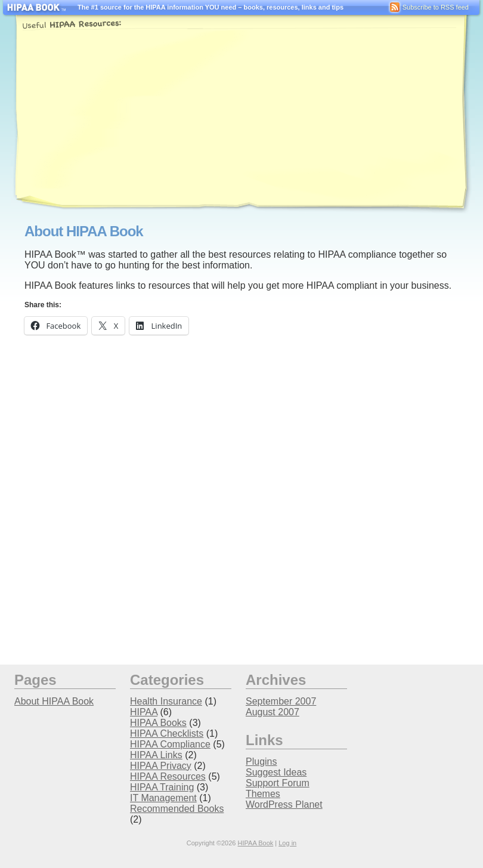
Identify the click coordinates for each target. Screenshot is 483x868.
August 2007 (273, 712)
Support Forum (278, 783)
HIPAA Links (156, 755)
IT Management (163, 798)
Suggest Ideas (276, 772)
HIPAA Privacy (161, 766)
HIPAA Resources (168, 776)
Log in (287, 843)
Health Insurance (166, 701)
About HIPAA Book (54, 701)
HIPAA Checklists (167, 733)
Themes (263, 794)
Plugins (261, 762)
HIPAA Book (256, 843)
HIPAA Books (158, 723)
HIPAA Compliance (170, 744)
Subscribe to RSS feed (428, 7)
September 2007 (281, 701)
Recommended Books (177, 809)
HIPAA (144, 712)
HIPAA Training (162, 787)
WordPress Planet (284, 804)
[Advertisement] (217, 118)
